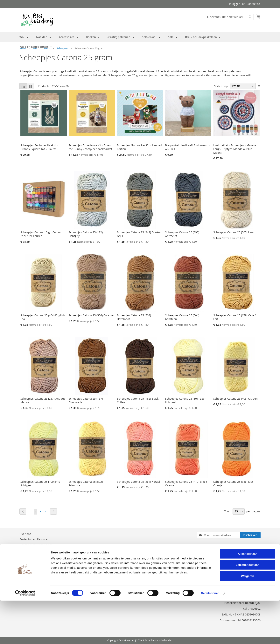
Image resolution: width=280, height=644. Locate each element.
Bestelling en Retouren (34, 539)
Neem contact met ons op (36, 545)
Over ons (25, 534)
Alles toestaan (248, 597)
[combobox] (229, 17)
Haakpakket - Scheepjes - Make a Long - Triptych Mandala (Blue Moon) (235, 149)
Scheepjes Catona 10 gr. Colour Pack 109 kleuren (41, 234)
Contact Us (254, 4)
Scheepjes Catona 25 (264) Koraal (138, 482)
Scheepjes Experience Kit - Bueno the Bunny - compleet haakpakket (90, 147)
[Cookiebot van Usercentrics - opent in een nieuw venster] (25, 636)
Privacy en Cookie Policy (35, 556)
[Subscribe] (250, 535)
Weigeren (247, 619)
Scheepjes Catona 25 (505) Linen (234, 232)
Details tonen (210, 636)
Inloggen (235, 4)
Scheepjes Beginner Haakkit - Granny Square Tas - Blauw (39, 147)
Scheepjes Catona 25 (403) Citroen (235, 399)
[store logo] (37, 20)
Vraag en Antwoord (32, 550)
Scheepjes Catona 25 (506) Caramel (91, 315)
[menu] (140, 42)
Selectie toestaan (248, 608)
